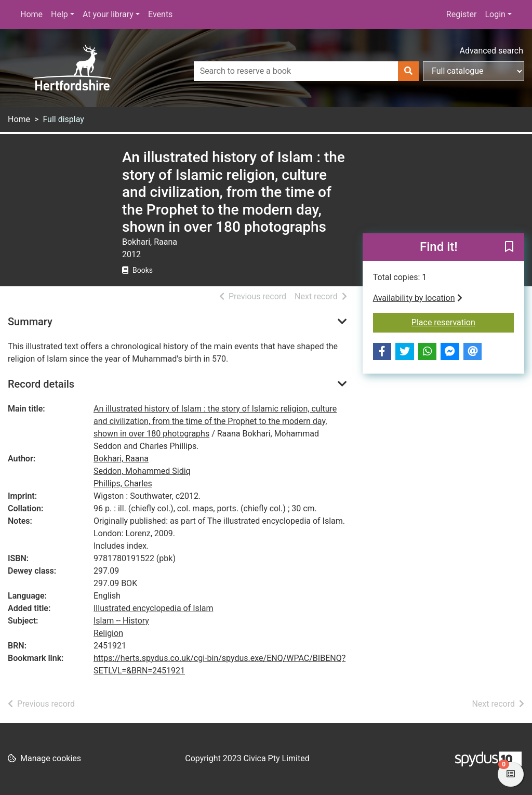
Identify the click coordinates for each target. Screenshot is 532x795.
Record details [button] (41, 384)
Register (462, 14)
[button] (509, 248)
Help (59, 14)
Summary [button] (30, 322)
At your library (108, 14)
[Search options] (474, 71)
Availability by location (418, 298)
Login (495, 14)
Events (160, 14)
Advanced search (491, 51)
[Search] (408, 71)
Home (31, 14)
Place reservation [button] (463, 322)
